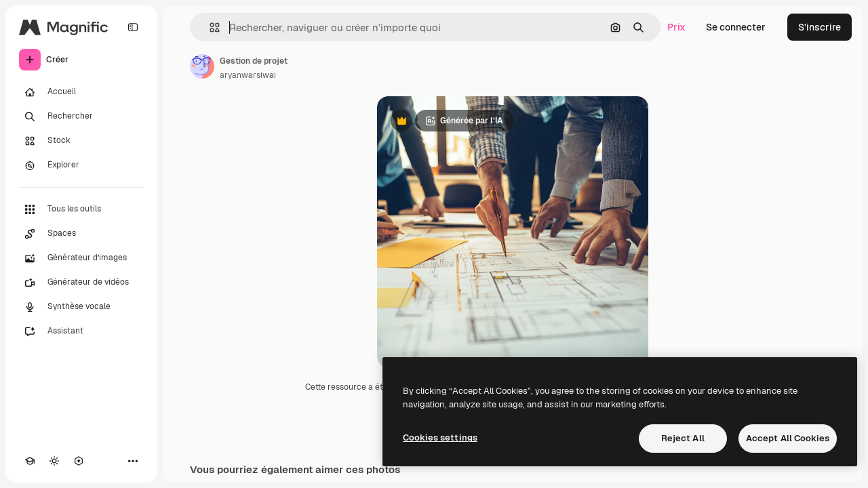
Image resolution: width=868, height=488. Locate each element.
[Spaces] (81, 234)
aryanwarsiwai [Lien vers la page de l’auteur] (248, 75)
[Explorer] (81, 165)
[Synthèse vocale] (81, 307)
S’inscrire (820, 27)
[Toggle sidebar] (133, 27)
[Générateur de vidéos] (81, 283)
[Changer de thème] (54, 461)
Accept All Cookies (788, 438)
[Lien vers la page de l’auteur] (202, 66)
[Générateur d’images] (81, 258)
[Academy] (30, 461)
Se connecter (736, 27)
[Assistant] (81, 331)
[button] (209, 27)
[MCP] (79, 461)
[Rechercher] (81, 117)
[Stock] (81, 141)
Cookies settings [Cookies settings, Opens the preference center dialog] (440, 438)
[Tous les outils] (81, 209)
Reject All (683, 438)
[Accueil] (81, 92)
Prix (676, 27)
